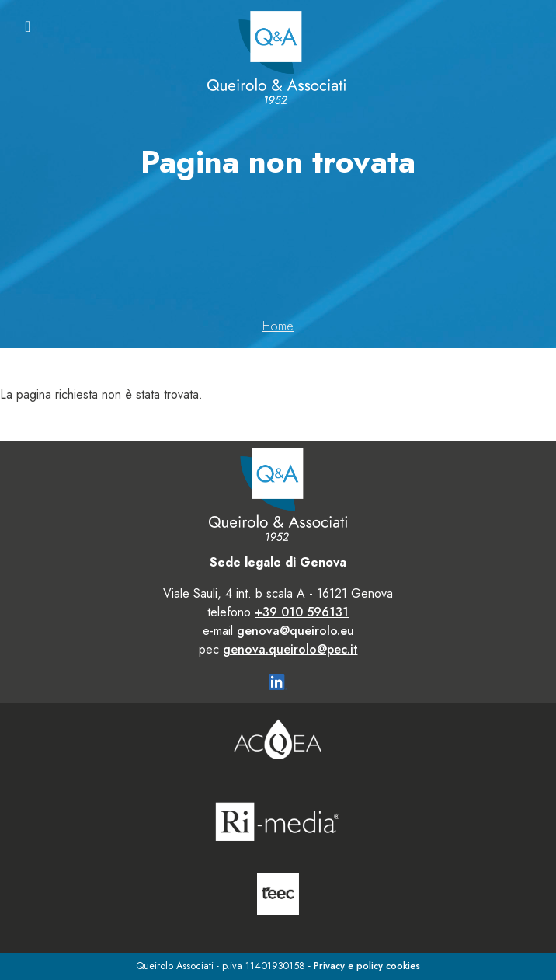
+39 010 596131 (302, 612)
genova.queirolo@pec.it (290, 649)
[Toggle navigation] (28, 27)
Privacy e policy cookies (367, 966)
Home (278, 326)
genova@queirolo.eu (295, 631)
